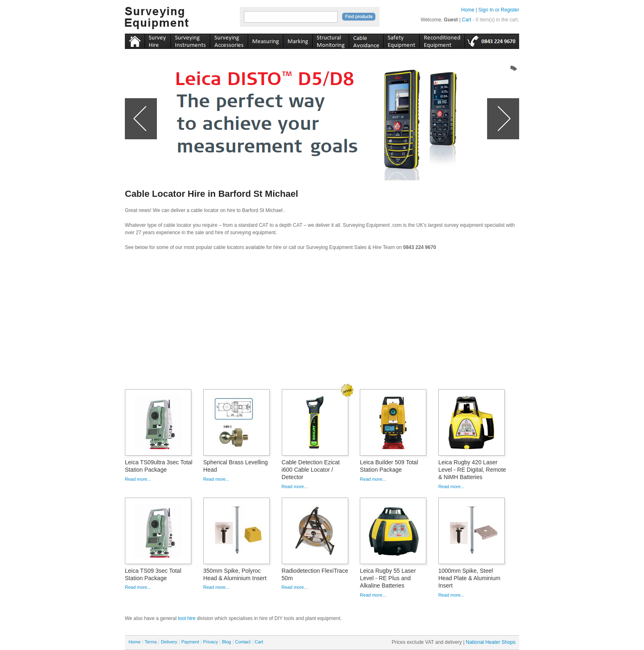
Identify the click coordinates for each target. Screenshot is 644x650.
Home (468, 10)
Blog (226, 642)
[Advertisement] (322, 323)
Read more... (138, 479)
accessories (229, 40)
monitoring (330, 40)
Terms (151, 642)
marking (298, 40)
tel (492, 40)
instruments (158, 40)
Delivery (169, 642)
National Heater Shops (491, 642)
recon (442, 40)
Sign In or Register (499, 10)
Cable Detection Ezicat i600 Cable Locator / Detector (311, 470)
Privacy (211, 642)
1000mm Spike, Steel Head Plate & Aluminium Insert (469, 578)
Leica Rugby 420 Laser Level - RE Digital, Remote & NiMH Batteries (472, 470)
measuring (265, 40)
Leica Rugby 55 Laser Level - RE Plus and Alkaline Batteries (388, 578)
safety (401, 40)
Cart (467, 20)
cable (366, 40)
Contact (243, 642)
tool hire (187, 618)
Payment (190, 642)
